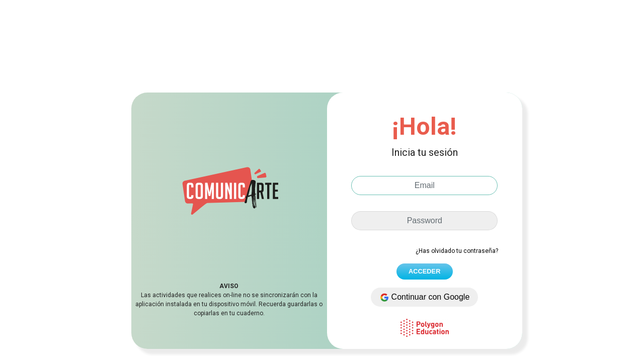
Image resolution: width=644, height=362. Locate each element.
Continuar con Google (424, 297)
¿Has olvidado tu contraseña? (457, 251)
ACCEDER (424, 271)
